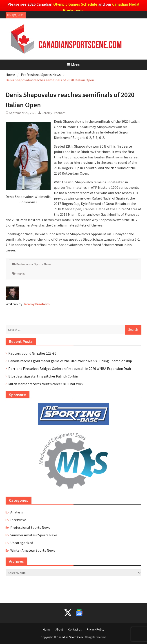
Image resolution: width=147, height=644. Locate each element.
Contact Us (75, 630)
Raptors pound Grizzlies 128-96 (32, 353)
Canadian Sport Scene (70, 637)
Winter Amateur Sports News (33, 550)
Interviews (18, 520)
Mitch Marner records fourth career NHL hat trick (46, 384)
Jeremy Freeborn (54, 113)
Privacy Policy (95, 630)
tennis (21, 274)
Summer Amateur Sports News (34, 535)
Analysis (17, 512)
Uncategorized (22, 543)
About (59, 630)
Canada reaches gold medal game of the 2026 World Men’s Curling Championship (70, 361)
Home (47, 630)
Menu (73, 65)
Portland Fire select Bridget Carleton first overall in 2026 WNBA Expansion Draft (70, 369)
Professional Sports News (34, 264)
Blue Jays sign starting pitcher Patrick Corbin (43, 376)
